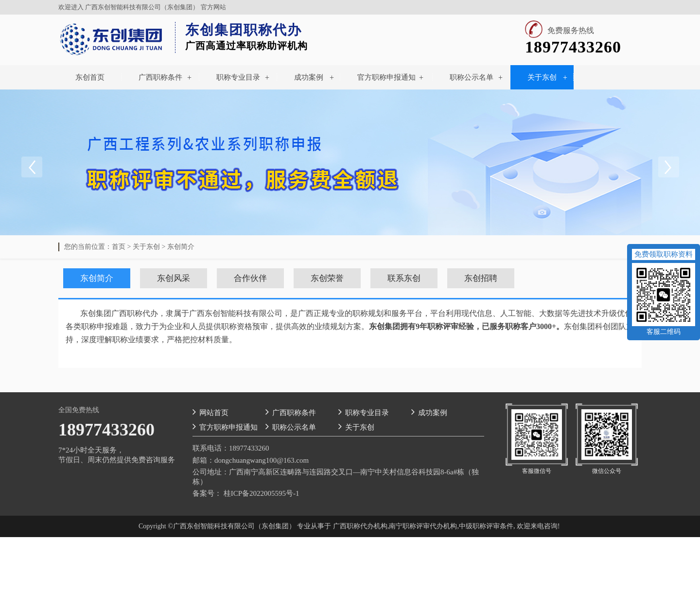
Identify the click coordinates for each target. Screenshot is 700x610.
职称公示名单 (472, 77)
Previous (32, 167)
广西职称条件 (160, 77)
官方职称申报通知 (386, 77)
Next (668, 167)
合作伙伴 (250, 278)
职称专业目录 (238, 77)
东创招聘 (481, 278)
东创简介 (181, 247)
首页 (119, 247)
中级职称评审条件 (486, 526)
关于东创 (542, 77)
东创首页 (90, 77)
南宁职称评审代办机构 (423, 526)
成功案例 (309, 77)
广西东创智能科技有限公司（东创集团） (142, 7)
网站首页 (210, 412)
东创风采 (174, 278)
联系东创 (404, 278)
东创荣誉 (327, 278)
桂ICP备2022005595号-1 (262, 493)
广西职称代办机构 (360, 526)
